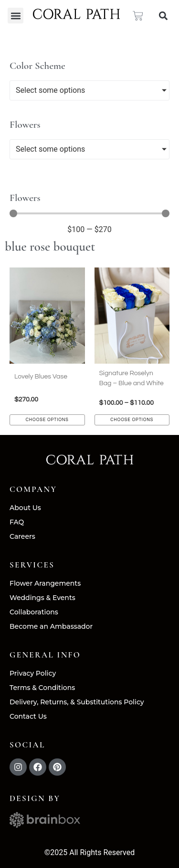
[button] (16, 16)
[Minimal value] (89, 213)
